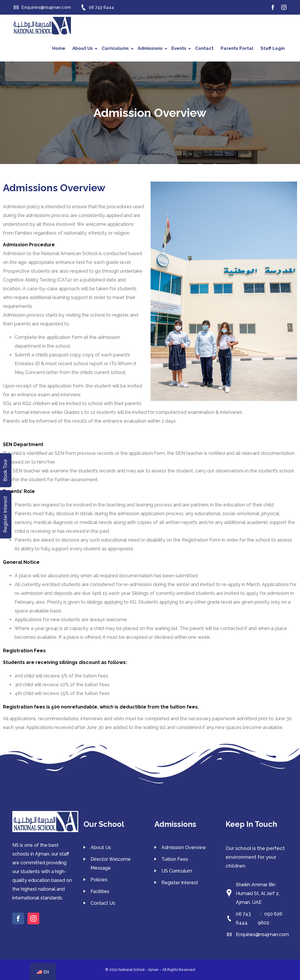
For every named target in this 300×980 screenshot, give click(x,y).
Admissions (152, 48)
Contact (204, 48)
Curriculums (117, 48)
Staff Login (273, 48)
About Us (85, 48)
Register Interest (180, 883)
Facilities (100, 891)
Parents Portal (237, 48)
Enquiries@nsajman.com (262, 934)
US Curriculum (177, 871)
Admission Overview (184, 847)
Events (181, 48)
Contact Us (103, 903)
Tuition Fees (175, 859)
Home (59, 48)
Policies (99, 880)
